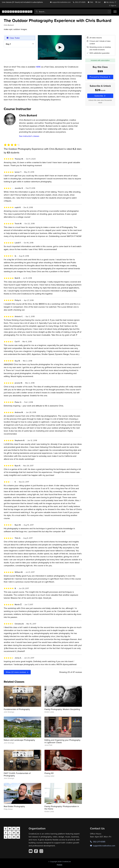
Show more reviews (17, 672)
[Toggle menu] (115, 12)
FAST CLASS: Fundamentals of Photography (17, 774)
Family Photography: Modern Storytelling (62, 709)
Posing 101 (49, 773)
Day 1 (8, 44)
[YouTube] (31, 851)
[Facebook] (36, 851)
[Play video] (60, 47)
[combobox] (73, 12)
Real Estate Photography (14, 806)
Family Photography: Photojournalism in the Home (62, 808)
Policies (60, 865)
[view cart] (99, 2)
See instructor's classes (29, 136)
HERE (38, 67)
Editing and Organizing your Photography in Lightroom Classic (62, 741)
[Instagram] (41, 851)
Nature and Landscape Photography (19, 740)
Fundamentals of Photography (17, 709)
